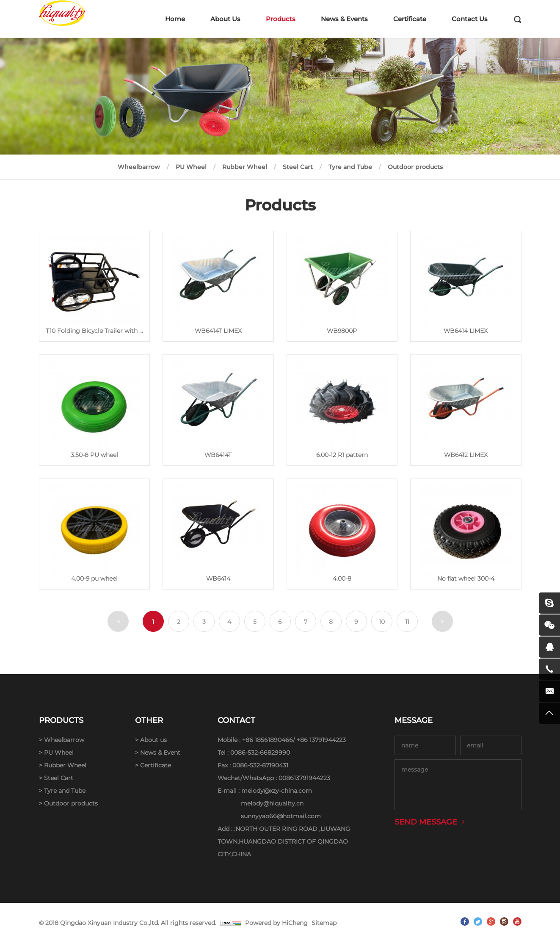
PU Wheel (191, 167)
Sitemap (324, 923)
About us (153, 740)
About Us (225, 19)
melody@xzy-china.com (277, 791)
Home (175, 19)
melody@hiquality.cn (272, 803)
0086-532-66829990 (260, 753)
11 (407, 622)
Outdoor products (415, 167)
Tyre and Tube (350, 167)
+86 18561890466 (268, 740)
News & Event (160, 753)
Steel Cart (298, 167)
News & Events (344, 19)
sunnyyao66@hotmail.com (281, 816)
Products (281, 19)
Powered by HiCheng (276, 923)
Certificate (410, 19)
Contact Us (470, 19)
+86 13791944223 (321, 740)
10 (382, 622)
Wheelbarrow (139, 167)
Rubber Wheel (245, 167)
